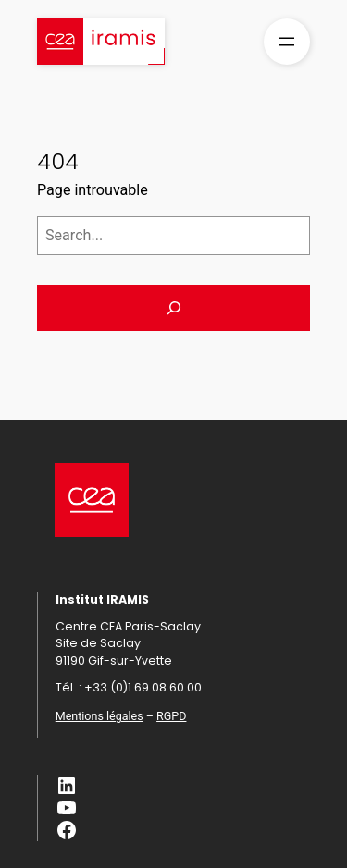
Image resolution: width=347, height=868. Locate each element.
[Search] (173, 308)
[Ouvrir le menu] (287, 42)
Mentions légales (99, 716)
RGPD (171, 716)
